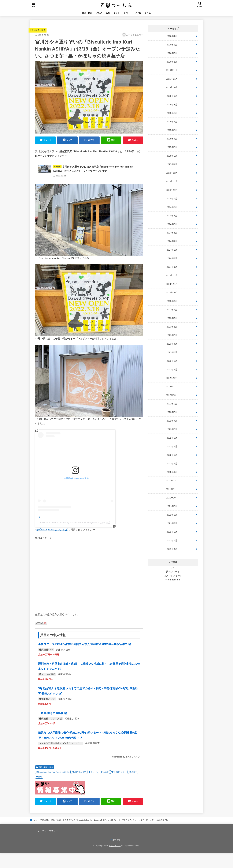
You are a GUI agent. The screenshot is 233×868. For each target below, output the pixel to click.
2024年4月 (172, 241)
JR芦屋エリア (80, 772)
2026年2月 (172, 53)
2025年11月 (172, 79)
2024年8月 (172, 207)
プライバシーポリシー (46, 831)
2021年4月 (172, 549)
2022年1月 (172, 472)
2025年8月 (172, 105)
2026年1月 (172, 62)
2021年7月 (172, 523)
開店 (40, 777)
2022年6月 (172, 429)
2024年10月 (172, 190)
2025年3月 (172, 147)
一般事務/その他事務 (51, 713)
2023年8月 (172, 310)
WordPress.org (173, 580)
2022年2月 (172, 464)
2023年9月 (172, 301)
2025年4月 (172, 139)
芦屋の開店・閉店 (38, 30)
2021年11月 (172, 489)
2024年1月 (172, 267)
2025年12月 (172, 70)
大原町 (106, 772)
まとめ (148, 13)
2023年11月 (172, 284)
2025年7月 (172, 113)
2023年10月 (172, 293)
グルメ (99, 13)
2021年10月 (172, 498)
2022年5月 (172, 438)
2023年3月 (172, 352)
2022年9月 (172, 404)
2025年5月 (172, 130)
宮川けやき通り (120, 772)
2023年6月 (172, 327)
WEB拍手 (41, 623)
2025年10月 (172, 87)
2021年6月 (172, 532)
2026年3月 (172, 45)
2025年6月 (172, 122)
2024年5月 (172, 233)
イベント (127, 13)
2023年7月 (172, 318)
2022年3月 (172, 455)
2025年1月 (172, 164)
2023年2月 (172, 361)
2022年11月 (172, 387)
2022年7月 (172, 421)
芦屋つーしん (115, 846)
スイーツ (95, 772)
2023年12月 (172, 276)
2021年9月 (172, 506)
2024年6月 (172, 224)
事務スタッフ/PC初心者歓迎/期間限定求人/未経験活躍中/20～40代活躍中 (83, 644)
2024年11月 (172, 182)
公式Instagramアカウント (51, 530)
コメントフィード (173, 576)
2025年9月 (172, 96)
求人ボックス (132, 757)
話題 (108, 13)
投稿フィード (173, 572)
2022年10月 (172, 395)
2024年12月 (172, 173)
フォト (116, 13)
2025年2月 (172, 156)
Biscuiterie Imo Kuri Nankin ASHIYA (54, 772)
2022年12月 (172, 378)
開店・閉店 (87, 13)
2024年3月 (172, 250)
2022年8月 (172, 412)
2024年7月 (172, 216)
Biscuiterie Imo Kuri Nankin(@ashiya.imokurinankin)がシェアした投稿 (74, 523)
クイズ (138, 13)
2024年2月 (172, 258)
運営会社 (116, 840)
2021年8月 (172, 515)
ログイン (173, 568)
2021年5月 (172, 540)
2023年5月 (172, 335)
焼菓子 (134, 772)
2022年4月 (172, 446)
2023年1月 (172, 370)
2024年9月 (172, 199)
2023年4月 (172, 344)
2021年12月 (172, 481)
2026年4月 (172, 36)
